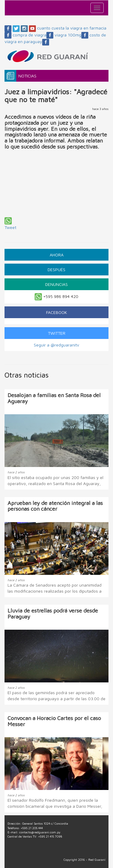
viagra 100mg (71, 35)
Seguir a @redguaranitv (56, 345)
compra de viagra (33, 35)
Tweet (10, 227)
